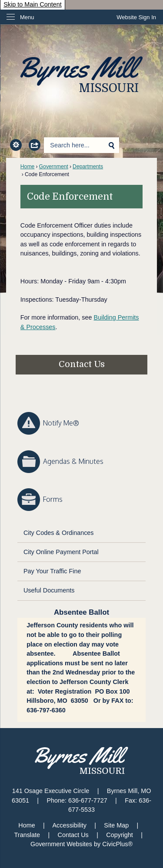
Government (54, 167)
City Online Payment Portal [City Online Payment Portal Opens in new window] (61, 552)
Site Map (116, 825)
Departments (88, 167)
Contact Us (82, 364)
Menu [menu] (27, 17)
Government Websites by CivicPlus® (81, 844)
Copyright (120, 835)
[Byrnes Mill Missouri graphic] (81, 760)
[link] (136, 17)
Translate (27, 835)
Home (28, 167)
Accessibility (69, 825)
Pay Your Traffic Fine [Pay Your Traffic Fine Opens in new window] (52, 571)
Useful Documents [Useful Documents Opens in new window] (49, 590)
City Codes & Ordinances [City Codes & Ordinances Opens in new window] (59, 533)
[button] (15, 145)
